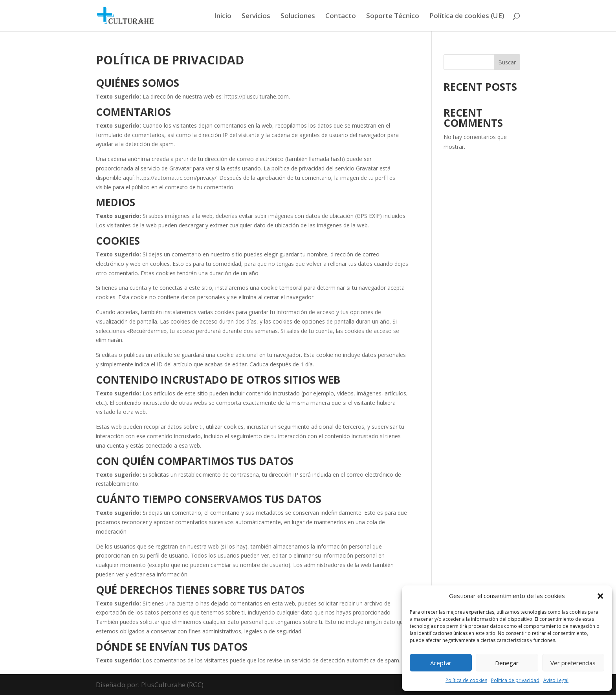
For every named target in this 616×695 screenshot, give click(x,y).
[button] (600, 596)
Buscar (507, 62)
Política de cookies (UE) (467, 16)
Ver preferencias (573, 663)
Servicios (256, 16)
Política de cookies (466, 680)
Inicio (223, 16)
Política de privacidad (515, 680)
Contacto (341, 16)
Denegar (507, 663)
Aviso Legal (556, 680)
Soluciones (298, 16)
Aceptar (441, 663)
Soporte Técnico (393, 16)
